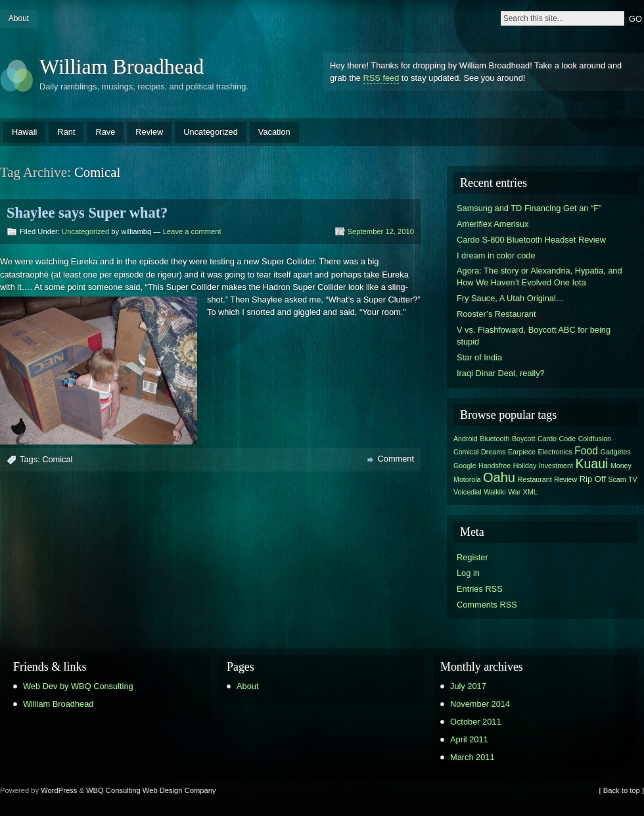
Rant (66, 132)
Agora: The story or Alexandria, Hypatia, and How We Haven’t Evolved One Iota (540, 276)
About (19, 18)
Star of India (479, 357)
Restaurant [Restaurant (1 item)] (535, 479)
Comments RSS (487, 605)
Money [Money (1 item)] (621, 466)
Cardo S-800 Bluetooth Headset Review (531, 240)
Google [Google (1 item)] (465, 466)
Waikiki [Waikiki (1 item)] (494, 492)
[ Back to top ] (622, 790)
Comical (57, 459)
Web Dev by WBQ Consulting (78, 686)
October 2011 (476, 722)
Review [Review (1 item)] (565, 479)
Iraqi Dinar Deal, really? (501, 373)
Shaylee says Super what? (87, 213)
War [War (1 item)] (514, 492)
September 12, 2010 (381, 231)
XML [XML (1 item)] (530, 492)
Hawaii (24, 132)
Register (472, 557)
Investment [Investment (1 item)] (556, 466)
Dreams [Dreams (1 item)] (493, 452)
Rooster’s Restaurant (496, 314)
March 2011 (472, 757)
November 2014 (480, 704)
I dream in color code (496, 255)
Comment (396, 459)
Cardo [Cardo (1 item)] (547, 439)
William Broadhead (122, 66)
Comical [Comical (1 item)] (466, 452)
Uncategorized (211, 132)
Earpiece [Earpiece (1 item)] (522, 452)
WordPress (59, 790)
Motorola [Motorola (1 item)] (467, 479)
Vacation (274, 132)
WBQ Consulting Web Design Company (151, 790)
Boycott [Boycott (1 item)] (524, 439)
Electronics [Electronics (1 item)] (555, 452)
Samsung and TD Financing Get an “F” (529, 208)
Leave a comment (192, 231)
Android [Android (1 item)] (466, 439)
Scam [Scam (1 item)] (617, 479)
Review (149, 132)
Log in (468, 573)
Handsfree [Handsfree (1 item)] (494, 466)
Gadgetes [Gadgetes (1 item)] (616, 452)
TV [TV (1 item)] (633, 479)
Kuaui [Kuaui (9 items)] (591, 464)
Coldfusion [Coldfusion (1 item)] (595, 439)
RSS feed (381, 78)
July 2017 (468, 686)
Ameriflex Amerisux (493, 224)
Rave (105, 132)
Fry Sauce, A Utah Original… (511, 298)
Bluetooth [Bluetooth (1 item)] (494, 439)
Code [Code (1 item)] (567, 439)
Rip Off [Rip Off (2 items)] (593, 479)
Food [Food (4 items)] (586, 451)
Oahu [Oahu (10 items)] (499, 477)
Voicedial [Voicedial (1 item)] (468, 492)
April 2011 (469, 739)
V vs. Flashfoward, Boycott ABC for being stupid (534, 336)
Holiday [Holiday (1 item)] (525, 466)
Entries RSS (480, 589)
